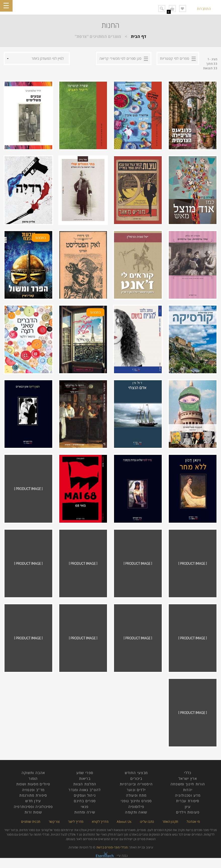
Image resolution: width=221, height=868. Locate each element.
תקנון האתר (170, 822)
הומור (33, 778)
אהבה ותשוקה (33, 773)
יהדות (188, 790)
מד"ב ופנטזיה (33, 790)
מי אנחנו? (193, 822)
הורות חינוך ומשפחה (188, 784)
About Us (124, 822)
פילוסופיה (136, 807)
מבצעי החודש (136, 773)
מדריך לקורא (100, 822)
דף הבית (139, 36)
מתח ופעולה (136, 795)
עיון (188, 807)
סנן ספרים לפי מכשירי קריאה (120, 58)
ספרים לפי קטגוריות (174, 58)
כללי (188, 773)
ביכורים (136, 778)
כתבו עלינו (147, 822)
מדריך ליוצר (76, 822)
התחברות (204, 9)
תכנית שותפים (31, 822)
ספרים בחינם (85, 801)
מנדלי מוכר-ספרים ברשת (112, 847)
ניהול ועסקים (85, 795)
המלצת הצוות (85, 784)
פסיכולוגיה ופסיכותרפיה (33, 807)
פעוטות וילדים (188, 812)
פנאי (85, 807)
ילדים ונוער (136, 790)
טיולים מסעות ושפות (33, 784)
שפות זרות (33, 812)
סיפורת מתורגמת (33, 795)
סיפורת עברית (188, 801)
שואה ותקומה (136, 812)
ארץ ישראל (188, 778)
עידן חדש (33, 801)
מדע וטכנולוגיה (188, 795)
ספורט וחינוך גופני (136, 801)
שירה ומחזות (85, 812)
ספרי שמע (85, 773)
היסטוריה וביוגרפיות (136, 784)
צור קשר (54, 822)
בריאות (85, 778)
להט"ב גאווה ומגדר (85, 790)
